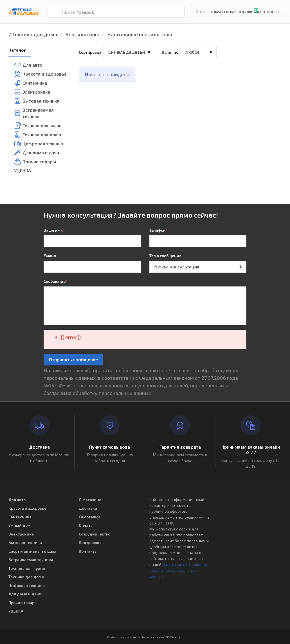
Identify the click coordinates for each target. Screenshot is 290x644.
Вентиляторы (82, 34)
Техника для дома (35, 34)
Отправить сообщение (73, 359)
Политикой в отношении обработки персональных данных (178, 570)
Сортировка (90, 52)
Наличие (170, 52)
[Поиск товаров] (121, 12)
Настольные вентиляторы (140, 34)
